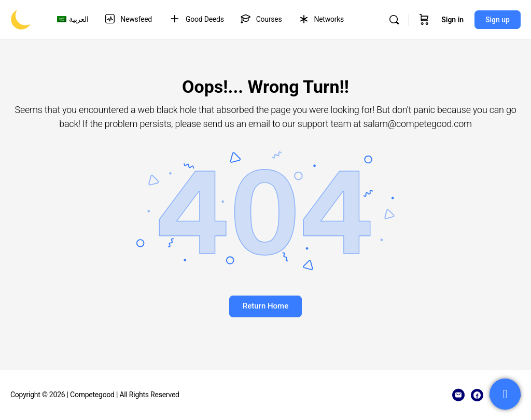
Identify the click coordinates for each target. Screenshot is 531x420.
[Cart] (424, 20)
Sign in (452, 20)
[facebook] (477, 395)
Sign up (498, 20)
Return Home (265, 306)
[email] (458, 395)
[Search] (394, 20)
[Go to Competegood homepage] (21, 19)
